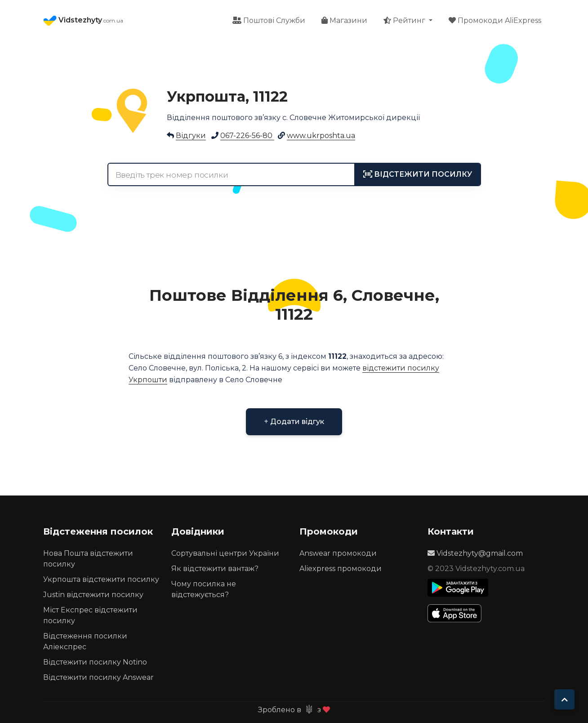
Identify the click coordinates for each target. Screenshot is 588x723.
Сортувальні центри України (225, 553)
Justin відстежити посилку (93, 595)
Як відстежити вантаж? (215, 569)
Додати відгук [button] (294, 422)
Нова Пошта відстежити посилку (88, 559)
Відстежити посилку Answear (98, 677)
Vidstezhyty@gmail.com (475, 553)
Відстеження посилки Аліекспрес (85, 641)
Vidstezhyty (83, 21)
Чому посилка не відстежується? (204, 589)
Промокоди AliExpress (495, 20)
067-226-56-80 (247, 136)
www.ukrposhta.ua (321, 136)
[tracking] (418, 174)
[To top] (564, 699)
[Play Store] (458, 588)
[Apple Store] (458, 613)
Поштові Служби (269, 20)
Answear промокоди (338, 553)
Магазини (344, 20)
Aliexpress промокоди (341, 569)
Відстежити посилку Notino (95, 662)
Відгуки (191, 136)
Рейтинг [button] (405, 20)
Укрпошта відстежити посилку (101, 579)
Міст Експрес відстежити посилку (90, 615)
